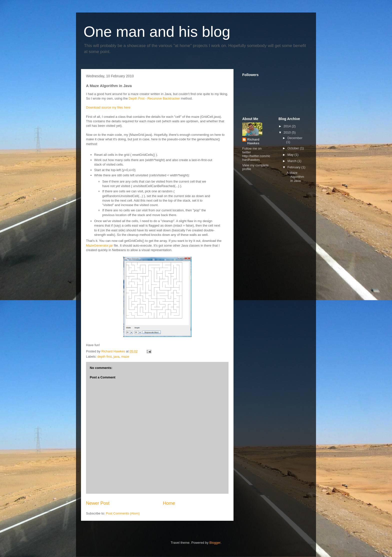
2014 (288, 126)
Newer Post (98, 503)
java (116, 357)
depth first (105, 357)
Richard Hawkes (253, 141)
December (295, 138)
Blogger (215, 543)
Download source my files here (108, 107)
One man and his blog (157, 32)
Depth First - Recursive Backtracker (154, 98)
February (294, 167)
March (292, 161)
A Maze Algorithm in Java (295, 177)
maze (125, 357)
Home (169, 503)
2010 (288, 132)
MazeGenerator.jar (99, 245)
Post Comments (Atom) (123, 513)
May (291, 155)
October (294, 148)
